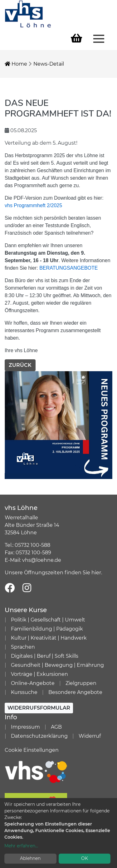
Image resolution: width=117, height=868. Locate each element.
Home (16, 64)
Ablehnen (30, 858)
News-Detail (49, 64)
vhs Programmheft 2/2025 (33, 205)
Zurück (20, 365)
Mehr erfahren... (21, 846)
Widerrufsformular (39, 708)
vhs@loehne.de (42, 560)
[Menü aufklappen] (99, 38)
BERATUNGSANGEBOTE (68, 268)
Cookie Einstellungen (32, 750)
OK (85, 858)
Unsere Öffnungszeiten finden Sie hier (53, 573)
